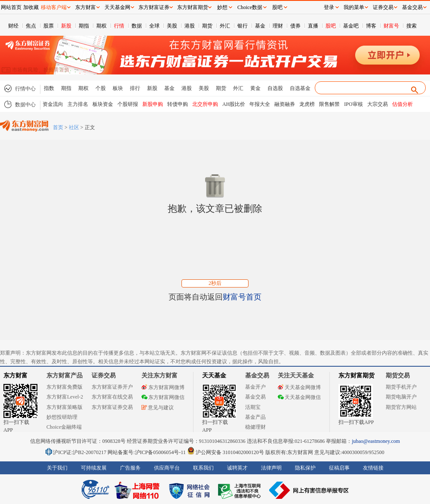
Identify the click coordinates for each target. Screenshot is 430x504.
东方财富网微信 (163, 397)
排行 (135, 88)
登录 (329, 7)
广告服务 (130, 468)
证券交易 (383, 7)
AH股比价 (234, 104)
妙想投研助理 (62, 417)
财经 (13, 26)
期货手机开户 (401, 387)
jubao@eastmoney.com (376, 441)
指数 (49, 88)
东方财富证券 (154, 7)
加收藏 (31, 7)
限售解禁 (329, 104)
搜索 (412, 26)
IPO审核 (353, 104)
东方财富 (15, 376)
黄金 (255, 88)
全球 (154, 26)
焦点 (31, 26)
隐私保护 (305, 468)
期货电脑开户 (401, 397)
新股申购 (153, 104)
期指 (84, 26)
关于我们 (57, 468)
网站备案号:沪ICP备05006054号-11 (147, 452)
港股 (190, 26)
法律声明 (271, 468)
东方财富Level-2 (65, 397)
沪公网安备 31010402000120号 (226, 452)
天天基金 (214, 376)
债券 (295, 26)
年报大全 (260, 104)
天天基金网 (117, 7)
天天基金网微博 (299, 387)
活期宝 (253, 407)
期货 (207, 26)
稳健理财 (255, 427)
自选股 (275, 88)
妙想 (222, 7)
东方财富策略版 (64, 407)
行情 (119, 26)
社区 (74, 127)
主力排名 (78, 104)
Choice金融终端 (64, 427)
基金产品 (255, 417)
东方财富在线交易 (112, 397)
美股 (172, 26)
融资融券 (285, 104)
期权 (101, 26)
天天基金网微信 (299, 397)
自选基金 (300, 88)
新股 (66, 26)
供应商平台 (167, 468)
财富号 (391, 26)
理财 (278, 26)
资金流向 (53, 104)
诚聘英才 (237, 468)
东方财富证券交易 (112, 407)
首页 (58, 127)
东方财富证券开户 (112, 387)
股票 (49, 26)
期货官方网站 (401, 407)
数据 (137, 26)
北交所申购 (205, 104)
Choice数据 (250, 7)
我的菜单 (354, 7)
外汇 (225, 26)
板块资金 (103, 104)
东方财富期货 (356, 376)
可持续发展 (94, 468)
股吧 (331, 26)
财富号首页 (242, 297)
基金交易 (255, 397)
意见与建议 (158, 408)
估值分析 (402, 104)
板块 (118, 88)
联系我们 (203, 468)
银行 (243, 26)
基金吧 (351, 26)
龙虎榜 (307, 104)
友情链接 (373, 468)
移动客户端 (54, 7)
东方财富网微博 (163, 387)
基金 (260, 26)
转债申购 (178, 104)
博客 (371, 26)
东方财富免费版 (64, 387)
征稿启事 (339, 468)
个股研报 (128, 104)
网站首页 (11, 7)
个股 (101, 88)
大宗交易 (378, 104)
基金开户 (255, 387)
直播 (313, 26)
